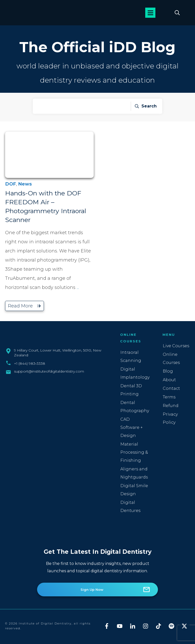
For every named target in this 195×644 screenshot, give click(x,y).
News (25, 184)
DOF (11, 184)
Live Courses (176, 346)
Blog (168, 371)
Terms (169, 397)
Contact (171, 388)
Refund (171, 406)
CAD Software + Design (132, 427)
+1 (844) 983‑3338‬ (30, 363)
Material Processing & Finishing (134, 452)
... (78, 287)
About (169, 380)
